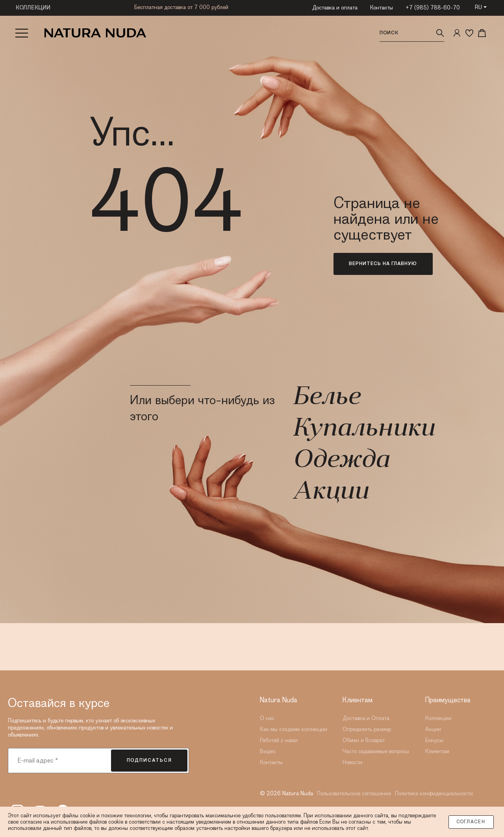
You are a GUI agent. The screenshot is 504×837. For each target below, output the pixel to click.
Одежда (341, 461)
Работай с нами (279, 740)
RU (478, 7)
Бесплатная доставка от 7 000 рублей (181, 7)
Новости (352, 763)
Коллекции (438, 718)
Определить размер (367, 729)
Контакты (382, 8)
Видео (268, 752)
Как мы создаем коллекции (294, 729)
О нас (267, 718)
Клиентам (437, 752)
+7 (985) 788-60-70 (433, 8)
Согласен (471, 822)
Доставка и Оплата (366, 718)
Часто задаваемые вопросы (376, 752)
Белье (326, 398)
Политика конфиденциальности (434, 794)
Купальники (363, 429)
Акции (330, 492)
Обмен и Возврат (364, 740)
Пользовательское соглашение (354, 794)
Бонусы (434, 740)
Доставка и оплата (335, 8)
